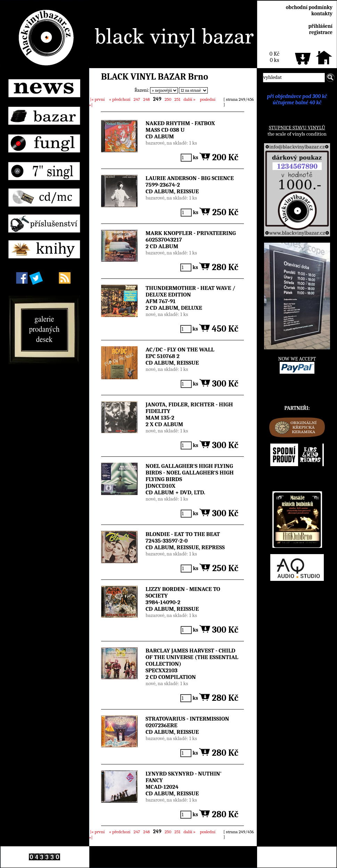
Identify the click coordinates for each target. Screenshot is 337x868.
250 (168, 99)
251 (177, 99)
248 (146, 99)
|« (97, 99)
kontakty (322, 14)
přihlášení (320, 26)
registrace (321, 32)
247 (137, 99)
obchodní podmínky (309, 7)
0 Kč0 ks (274, 57)
